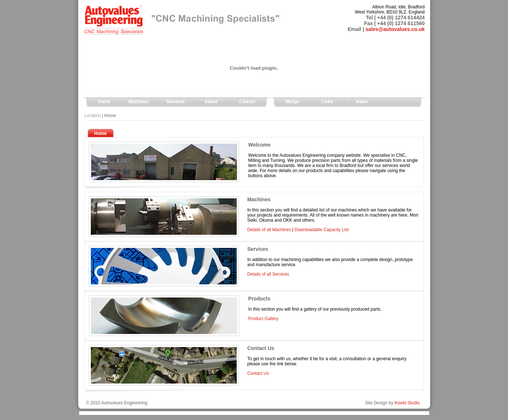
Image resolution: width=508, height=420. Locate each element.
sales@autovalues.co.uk (395, 29)
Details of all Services (268, 274)
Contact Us (258, 373)
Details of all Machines (269, 230)
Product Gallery (263, 319)
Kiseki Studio (407, 403)
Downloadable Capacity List (322, 230)
